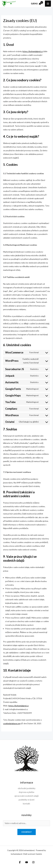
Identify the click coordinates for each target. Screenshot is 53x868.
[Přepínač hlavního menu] (48, 4)
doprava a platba (26, 792)
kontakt (26, 804)
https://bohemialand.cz (33, 51)
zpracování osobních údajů (26, 796)
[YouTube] (27, 862)
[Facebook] (20, 862)
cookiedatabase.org (12, 723)
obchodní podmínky (27, 788)
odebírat (27, 832)
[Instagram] (33, 862)
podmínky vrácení (26, 800)
